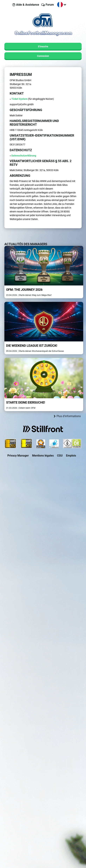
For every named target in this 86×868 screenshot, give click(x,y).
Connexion (43, 56)
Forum (50, 5)
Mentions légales (43, 456)
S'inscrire (43, 46)
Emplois (71, 456)
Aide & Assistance (28, 5)
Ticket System (19, 99)
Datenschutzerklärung (24, 156)
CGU (60, 456)
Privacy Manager (18, 456)
